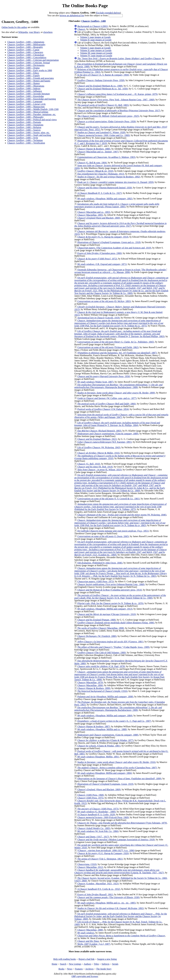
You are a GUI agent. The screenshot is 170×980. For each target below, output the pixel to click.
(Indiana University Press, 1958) (101, 80)
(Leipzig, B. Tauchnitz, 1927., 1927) (119, 871)
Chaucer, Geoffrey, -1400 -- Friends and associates (31, 78)
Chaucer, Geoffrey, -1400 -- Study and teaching (29, 135)
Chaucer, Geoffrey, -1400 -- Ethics (23, 73)
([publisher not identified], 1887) (117, 353)
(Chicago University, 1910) (107, 614)
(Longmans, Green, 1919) (105, 784)
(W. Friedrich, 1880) (97, 636)
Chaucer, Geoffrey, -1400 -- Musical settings (28, 112)
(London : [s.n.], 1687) (94, 944)
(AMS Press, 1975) (90, 798)
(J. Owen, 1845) (103, 536)
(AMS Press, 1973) (96, 581)
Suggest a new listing (107, 959)
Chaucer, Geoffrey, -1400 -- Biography (25, 47)
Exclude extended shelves (108, 13)
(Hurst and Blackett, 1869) (99, 218)
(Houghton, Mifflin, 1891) (98, 757)
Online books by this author (14, 27)
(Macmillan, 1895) (90, 215)
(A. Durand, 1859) (115, 182)
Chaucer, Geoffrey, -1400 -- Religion (24, 127)
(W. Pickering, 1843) (99, 447)
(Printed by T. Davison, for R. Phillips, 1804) (117, 424)
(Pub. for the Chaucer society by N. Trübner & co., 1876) (110, 603)
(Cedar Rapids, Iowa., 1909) (113, 647)
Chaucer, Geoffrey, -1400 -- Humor (24, 83)
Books (61, 969)
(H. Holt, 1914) (95, 467)
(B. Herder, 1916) (116, 762)
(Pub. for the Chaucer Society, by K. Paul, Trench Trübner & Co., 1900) (120, 597)
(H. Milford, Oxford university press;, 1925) (108, 116)
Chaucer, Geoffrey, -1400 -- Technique (25, 140)
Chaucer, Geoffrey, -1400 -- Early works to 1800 (30, 70)
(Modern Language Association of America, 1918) (116, 840)
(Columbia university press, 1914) (110, 590)
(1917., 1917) (93, 837)
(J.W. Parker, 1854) (103, 409)
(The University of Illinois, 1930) (108, 897)
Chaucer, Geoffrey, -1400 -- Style (23, 138)
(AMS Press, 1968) (91, 795)
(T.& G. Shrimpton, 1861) (100, 859)
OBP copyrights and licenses (85, 976)
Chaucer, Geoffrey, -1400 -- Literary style (26, 104)
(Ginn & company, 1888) (108, 735)
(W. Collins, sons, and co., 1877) (107, 398)
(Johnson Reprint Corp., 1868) (111, 584)
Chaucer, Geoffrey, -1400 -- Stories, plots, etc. (28, 133)
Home (54, 964)
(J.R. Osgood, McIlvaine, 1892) (111, 908)
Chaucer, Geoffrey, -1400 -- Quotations (25, 125)
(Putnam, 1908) (97, 620)
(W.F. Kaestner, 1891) (105, 442)
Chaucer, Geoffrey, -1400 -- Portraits (24, 122)
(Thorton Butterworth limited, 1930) (105, 188)
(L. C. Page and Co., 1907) (114, 721)
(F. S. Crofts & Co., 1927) (100, 193)
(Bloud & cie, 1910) (95, 171)
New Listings (75, 964)
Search (63, 964)
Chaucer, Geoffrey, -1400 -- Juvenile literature (29, 94)
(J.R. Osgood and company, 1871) (102, 264)
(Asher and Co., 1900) (104, 135)
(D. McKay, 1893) (104, 301)
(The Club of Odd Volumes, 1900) (101, 653)
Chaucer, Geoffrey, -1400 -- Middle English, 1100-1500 (33, 109)
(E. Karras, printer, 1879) (117, 94)
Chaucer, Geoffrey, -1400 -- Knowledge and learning (32, 99)
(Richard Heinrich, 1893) (99, 431)
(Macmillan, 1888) (90, 930)
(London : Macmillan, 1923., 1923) (98, 884)
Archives (89, 969)
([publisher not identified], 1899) (119, 779)
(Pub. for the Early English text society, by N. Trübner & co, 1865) (120, 523)
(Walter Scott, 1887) (95, 382)
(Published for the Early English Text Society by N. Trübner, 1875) (120, 507)
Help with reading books (65, 959)
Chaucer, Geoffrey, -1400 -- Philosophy (25, 117)
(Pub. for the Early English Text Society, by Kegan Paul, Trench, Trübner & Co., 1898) (120, 676)
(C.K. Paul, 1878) (101, 666)
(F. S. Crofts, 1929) (96, 815)
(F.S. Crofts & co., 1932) (99, 889)
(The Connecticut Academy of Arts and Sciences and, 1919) (114, 248)
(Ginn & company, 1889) (108, 434)
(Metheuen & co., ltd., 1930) (103, 89)
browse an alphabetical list (72, 15)
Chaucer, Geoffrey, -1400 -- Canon (23, 50)
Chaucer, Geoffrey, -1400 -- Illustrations (26, 86)
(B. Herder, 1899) (116, 393)
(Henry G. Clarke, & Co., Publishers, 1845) (116, 342)
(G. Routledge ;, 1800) (96, 812)
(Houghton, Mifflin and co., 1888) (102, 729)
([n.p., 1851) (113, 531)
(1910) (87, 864)
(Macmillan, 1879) (90, 682)
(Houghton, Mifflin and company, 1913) (105, 609)
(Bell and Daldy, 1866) (107, 404)
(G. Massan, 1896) (121, 271)
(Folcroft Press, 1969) (103, 817)
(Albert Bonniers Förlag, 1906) (116, 623)
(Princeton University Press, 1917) (119, 111)
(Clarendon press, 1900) (99, 253)
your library (34, 32)
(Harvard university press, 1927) (120, 225)
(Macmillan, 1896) (90, 685)
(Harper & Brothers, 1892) (109, 177)
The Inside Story (104, 969)
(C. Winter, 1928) (101, 132)
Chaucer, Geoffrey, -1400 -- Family (24, 76)
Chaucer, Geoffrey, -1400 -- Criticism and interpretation (33, 60)
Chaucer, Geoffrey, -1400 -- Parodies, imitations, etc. (32, 114)
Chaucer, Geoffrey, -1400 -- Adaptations (26, 42)
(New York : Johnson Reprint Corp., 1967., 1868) (116, 100)
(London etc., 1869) (121, 548)
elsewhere (48, 32)
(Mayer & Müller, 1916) (98, 453)
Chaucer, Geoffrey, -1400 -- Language (25, 101)
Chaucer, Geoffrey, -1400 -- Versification (26, 143)
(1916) (102, 691)
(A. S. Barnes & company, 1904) (103, 75)
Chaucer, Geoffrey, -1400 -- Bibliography (26, 45)
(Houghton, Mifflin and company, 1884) (105, 716)
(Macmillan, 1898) (101, 628)
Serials (115, 964)
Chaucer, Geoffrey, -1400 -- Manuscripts (26, 107)
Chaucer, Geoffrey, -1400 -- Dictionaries (26, 65)
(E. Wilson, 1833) (99, 470)
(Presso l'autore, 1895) (117, 205)
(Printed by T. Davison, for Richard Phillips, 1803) (119, 334)
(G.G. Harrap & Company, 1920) (103, 853)
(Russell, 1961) (95, 894)
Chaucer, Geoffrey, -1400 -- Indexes (24, 89)
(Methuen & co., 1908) (100, 86)
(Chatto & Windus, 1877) (105, 740)
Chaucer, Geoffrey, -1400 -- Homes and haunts (29, 81)
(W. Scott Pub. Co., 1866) (98, 831)
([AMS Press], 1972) (97, 259)
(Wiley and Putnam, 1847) (121, 416)
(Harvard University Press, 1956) (104, 376)
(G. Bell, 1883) (103, 105)
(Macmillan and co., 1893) (94, 212)
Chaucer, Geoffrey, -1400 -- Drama (23, 68)
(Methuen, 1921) (97, 439)
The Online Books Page (85, 6)
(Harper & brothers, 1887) (94, 726)
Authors (88, 964)
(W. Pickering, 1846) (122, 515)
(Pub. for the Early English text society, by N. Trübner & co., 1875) (119, 323)
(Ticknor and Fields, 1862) (108, 347)
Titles (96, 964)
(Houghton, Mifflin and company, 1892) (105, 199)
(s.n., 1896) (106, 850)
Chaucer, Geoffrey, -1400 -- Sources (24, 130)
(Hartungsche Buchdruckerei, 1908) (118, 386)
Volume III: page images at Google (96, 53)
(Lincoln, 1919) (98, 318)
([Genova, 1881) (110, 642)
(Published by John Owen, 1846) (100, 563)
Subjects (105, 964)
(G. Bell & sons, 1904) (92, 163)
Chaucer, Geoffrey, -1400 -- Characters (25, 52)
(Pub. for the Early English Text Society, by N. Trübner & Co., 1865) (121, 572)
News (70, 969)
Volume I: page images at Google (95, 37)
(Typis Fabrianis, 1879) (122, 823)
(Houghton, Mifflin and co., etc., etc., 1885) (106, 903)
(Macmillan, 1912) (90, 867)
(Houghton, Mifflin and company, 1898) (105, 697)
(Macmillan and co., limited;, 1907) (98, 152)
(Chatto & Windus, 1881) (99, 746)
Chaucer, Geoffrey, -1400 (94, 21)
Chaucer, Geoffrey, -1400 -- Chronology (26, 55)
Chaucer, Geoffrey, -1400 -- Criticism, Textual (29, 63)
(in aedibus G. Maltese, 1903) (106, 157)
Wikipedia (23, 32)
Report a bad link (87, 959)
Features (79, 969)
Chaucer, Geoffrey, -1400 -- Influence (25, 91)
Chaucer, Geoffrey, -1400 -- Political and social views (32, 120)
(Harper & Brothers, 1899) (94, 688)
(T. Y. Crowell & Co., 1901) (108, 499)
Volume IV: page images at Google (96, 56)
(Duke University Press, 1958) (107, 121)
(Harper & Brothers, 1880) (94, 149)
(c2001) (93, 26)
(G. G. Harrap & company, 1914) (103, 237)
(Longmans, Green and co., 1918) (109, 242)
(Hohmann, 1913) (101, 174)
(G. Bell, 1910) (89, 464)
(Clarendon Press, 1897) (117, 768)
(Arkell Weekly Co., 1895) (94, 828)
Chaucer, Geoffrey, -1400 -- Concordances (27, 57)
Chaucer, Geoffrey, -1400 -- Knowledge (26, 96)
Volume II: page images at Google (96, 40)
